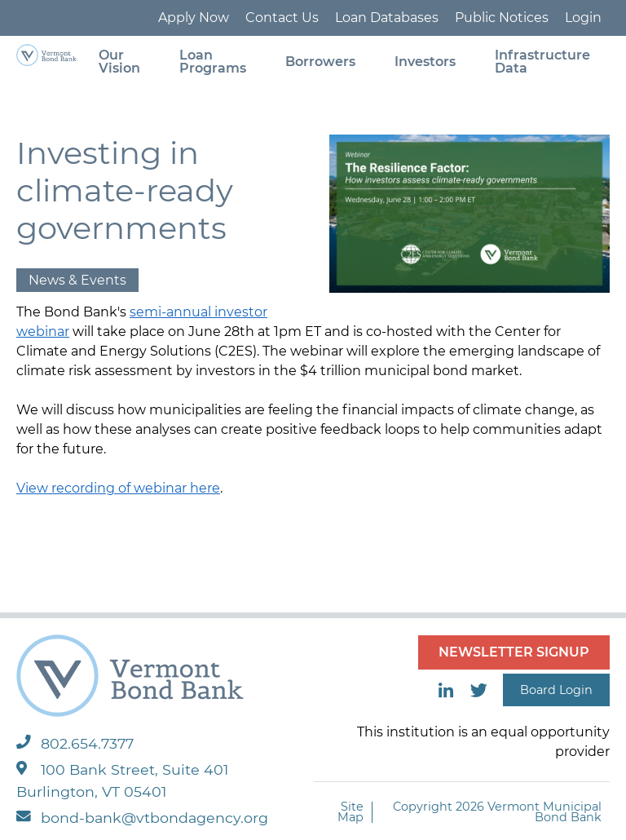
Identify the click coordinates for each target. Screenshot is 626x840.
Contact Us (282, 18)
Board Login (556, 690)
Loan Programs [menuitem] (213, 62)
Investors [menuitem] (425, 62)
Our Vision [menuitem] (119, 62)
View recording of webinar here (118, 488)
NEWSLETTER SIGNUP (514, 652)
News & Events (77, 280)
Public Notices (502, 18)
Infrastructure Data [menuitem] (542, 62)
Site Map (350, 812)
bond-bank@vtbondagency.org (142, 818)
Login (583, 18)
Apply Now (194, 18)
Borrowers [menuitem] (320, 62)
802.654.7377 (75, 743)
